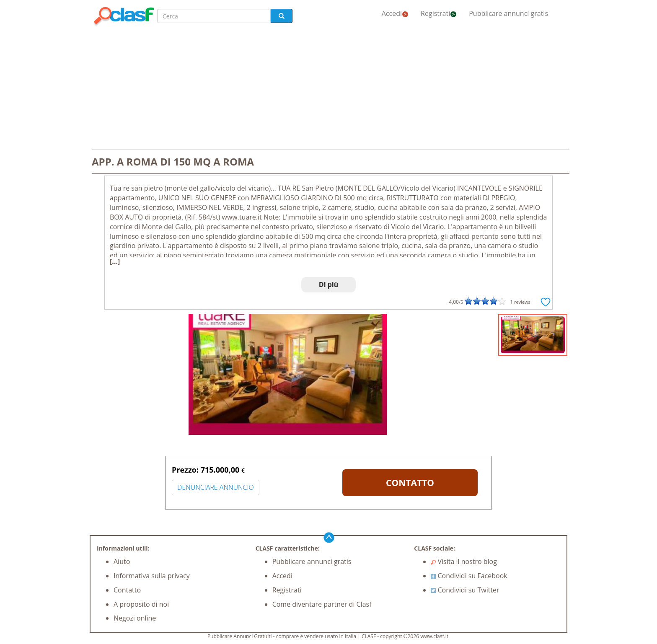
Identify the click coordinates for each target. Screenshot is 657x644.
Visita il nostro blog (464, 561)
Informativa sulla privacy (152, 576)
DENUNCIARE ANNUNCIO (216, 487)
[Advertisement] (328, 89)
